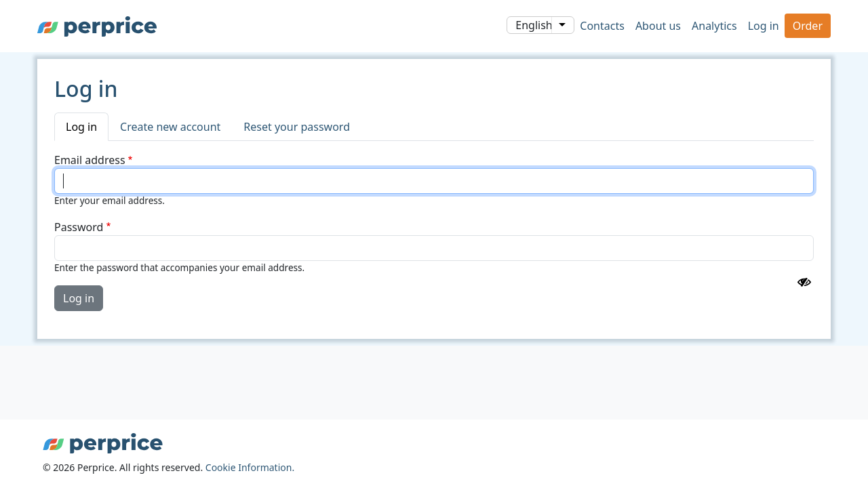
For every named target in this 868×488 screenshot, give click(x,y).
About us (658, 26)
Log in (764, 26)
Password (79, 227)
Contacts (602, 26)
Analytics (714, 26)
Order (808, 26)
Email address (90, 160)
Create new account (170, 127)
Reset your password (297, 127)
